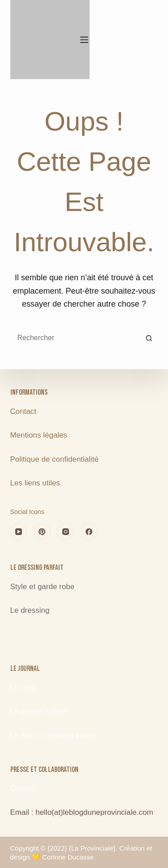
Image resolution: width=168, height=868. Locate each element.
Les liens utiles (35, 483)
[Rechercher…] (75, 338)
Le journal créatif (39, 711)
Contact (24, 411)
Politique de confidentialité (55, 459)
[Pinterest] (42, 532)
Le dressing (30, 610)
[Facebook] (89, 532)
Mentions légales (40, 435)
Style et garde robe (43, 587)
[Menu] (84, 40)
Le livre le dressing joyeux (54, 735)
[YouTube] (19, 532)
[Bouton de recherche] (149, 338)
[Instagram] (66, 532)
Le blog (23, 688)
